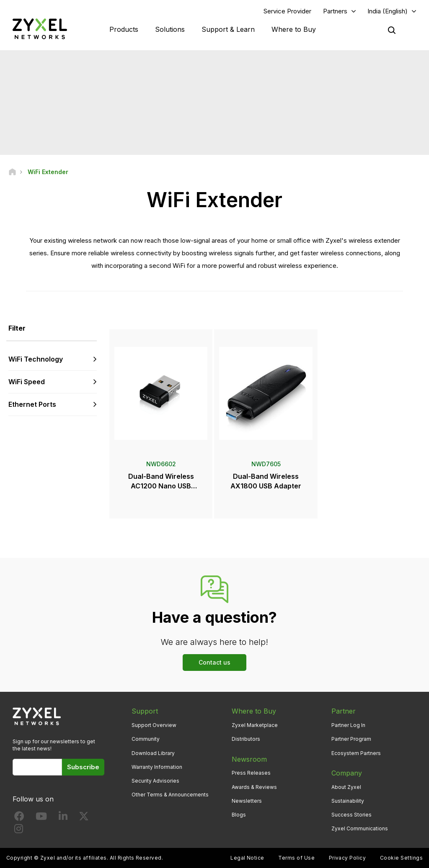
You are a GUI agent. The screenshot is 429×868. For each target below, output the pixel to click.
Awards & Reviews (254, 787)
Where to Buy (294, 29)
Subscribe (83, 767)
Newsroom (249, 759)
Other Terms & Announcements (170, 795)
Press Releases (251, 773)
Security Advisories (155, 781)
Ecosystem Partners (356, 753)
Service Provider (287, 11)
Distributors (246, 739)
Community (146, 739)
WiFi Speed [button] (27, 382)
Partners (335, 11)
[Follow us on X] (84, 818)
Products (124, 29)
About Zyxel (346, 787)
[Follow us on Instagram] (19, 831)
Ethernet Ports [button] (32, 404)
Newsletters (247, 801)
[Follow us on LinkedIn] (63, 818)
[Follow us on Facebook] (19, 818)
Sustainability (348, 801)
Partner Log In (348, 725)
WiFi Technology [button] (36, 359)
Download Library (153, 753)
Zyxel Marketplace (255, 725)
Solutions (170, 29)
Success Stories (351, 815)
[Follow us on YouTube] (41, 818)
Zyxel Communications (360, 828)
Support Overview (154, 725)
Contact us (214, 662)
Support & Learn (228, 29)
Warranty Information (157, 767)
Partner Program (351, 739)
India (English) (388, 11)
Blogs (239, 815)
